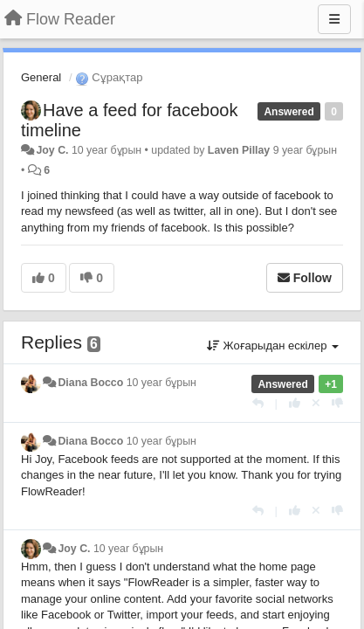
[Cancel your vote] (316, 403)
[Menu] (334, 19)
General (41, 77)
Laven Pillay (239, 150)
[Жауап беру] (258, 403)
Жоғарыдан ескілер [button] (273, 346)
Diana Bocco (90, 383)
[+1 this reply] (295, 403)
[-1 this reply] (337, 403)
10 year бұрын (161, 383)
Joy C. (52, 150)
